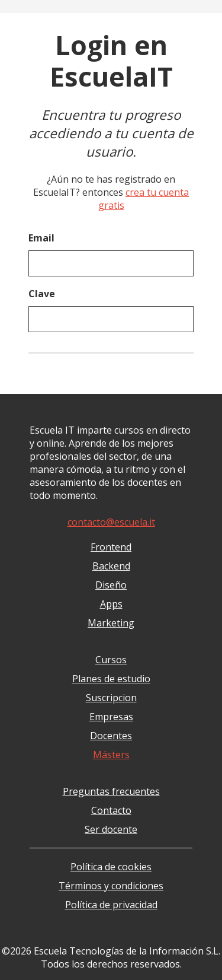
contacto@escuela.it (111, 522)
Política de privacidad (111, 905)
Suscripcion (111, 698)
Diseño (111, 585)
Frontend (111, 547)
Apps (111, 604)
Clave (42, 294)
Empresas (111, 717)
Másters (111, 755)
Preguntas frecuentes (111, 791)
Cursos (111, 660)
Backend (111, 566)
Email (41, 238)
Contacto (111, 810)
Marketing (111, 623)
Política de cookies (111, 867)
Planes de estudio (111, 679)
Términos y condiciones (111, 886)
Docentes (111, 736)
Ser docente (111, 829)
